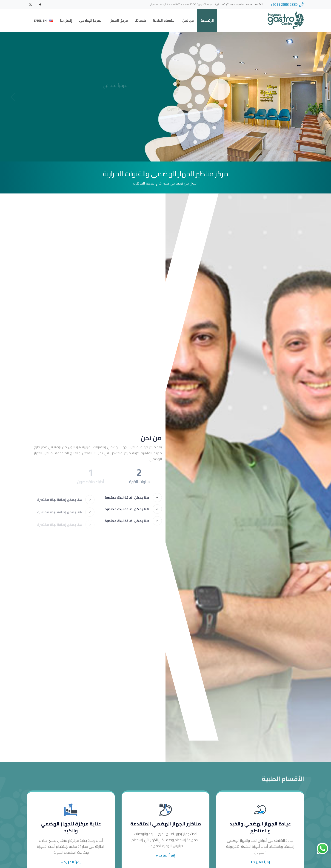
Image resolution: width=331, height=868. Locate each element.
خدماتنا (140, 20)
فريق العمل (119, 20)
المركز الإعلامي (91, 20)
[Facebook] (40, 4)
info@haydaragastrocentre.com (242, 4)
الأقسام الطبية (164, 20)
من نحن (188, 20)
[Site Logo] (286, 20)
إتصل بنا (66, 20)
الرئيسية (207, 20)
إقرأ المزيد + (260, 862)
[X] (30, 4)
